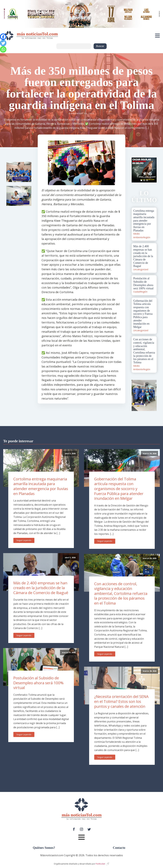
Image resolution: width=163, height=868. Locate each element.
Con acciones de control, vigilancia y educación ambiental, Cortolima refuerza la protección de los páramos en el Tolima (121, 593)
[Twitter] (3, 43)
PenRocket (100, 864)
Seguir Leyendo (24, 540)
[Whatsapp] (3, 49)
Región (147, 237)
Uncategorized (141, 269)
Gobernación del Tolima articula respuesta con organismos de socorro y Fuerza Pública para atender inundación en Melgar (119, 489)
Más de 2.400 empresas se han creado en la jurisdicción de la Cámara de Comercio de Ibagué (41, 588)
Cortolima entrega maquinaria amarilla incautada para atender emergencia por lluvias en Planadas (41, 486)
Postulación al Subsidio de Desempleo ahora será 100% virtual (38, 683)
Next (152, 170)
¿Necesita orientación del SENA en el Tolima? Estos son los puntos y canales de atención (121, 701)
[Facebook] (3, 37)
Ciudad (137, 292)
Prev (136, 170)
